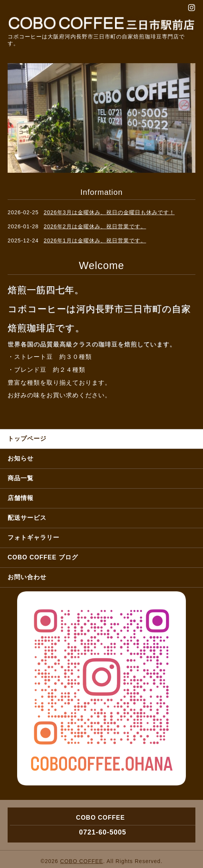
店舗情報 (21, 498)
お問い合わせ (27, 577)
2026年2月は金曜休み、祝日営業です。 (95, 226)
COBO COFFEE (82, 861)
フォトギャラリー (34, 538)
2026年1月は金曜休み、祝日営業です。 (95, 240)
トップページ (27, 439)
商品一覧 (21, 478)
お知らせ (21, 458)
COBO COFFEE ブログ (43, 557)
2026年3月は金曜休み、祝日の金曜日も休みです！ (109, 212)
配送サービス (27, 518)
